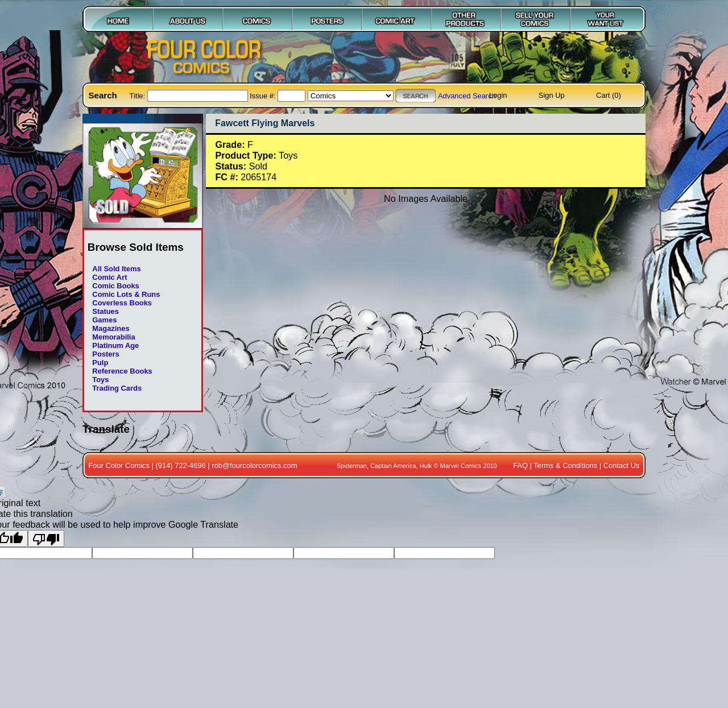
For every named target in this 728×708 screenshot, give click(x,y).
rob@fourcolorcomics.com (254, 465)
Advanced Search (467, 96)
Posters (106, 354)
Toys (100, 380)
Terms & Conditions (565, 465)
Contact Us (622, 465)
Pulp (100, 363)
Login (498, 95)
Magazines (111, 328)
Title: (138, 96)
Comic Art (109, 277)
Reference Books (122, 371)
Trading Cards (117, 388)
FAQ (520, 465)
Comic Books (115, 286)
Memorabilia (113, 337)
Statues (106, 311)
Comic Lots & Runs (126, 294)
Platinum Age (115, 345)
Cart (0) (609, 95)
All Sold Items (116, 269)
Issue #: (264, 96)
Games (104, 320)
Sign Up (552, 95)
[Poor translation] (46, 539)
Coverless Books (122, 303)
